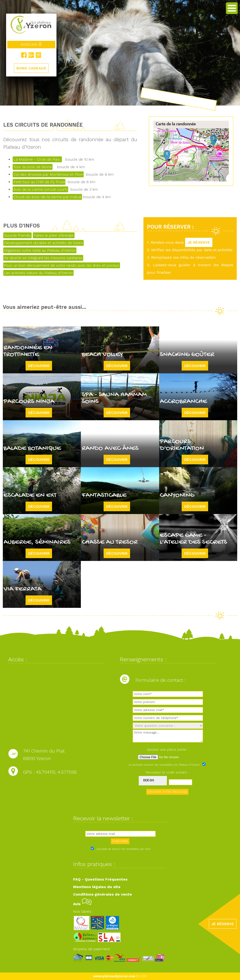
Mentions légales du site (97, 887)
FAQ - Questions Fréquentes (100, 879)
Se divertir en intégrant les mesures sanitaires (43, 258)
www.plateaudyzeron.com (114, 976)
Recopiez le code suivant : (167, 772)
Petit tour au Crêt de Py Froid (39, 182)
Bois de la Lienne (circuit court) (40, 189)
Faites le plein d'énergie (54, 235)
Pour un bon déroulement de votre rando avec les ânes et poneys (62, 265)
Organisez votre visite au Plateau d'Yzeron (40, 250)
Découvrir (39, 366)
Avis (82, 904)
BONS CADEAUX (31, 68)
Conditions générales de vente (103, 894)
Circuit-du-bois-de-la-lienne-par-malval (47, 197)
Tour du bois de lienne (33, 167)
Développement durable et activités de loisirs (43, 243)
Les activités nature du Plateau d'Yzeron (38, 273)
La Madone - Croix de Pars (37, 159)
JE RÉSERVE (199, 242)
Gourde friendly (17, 235)
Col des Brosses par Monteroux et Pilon (48, 174)
